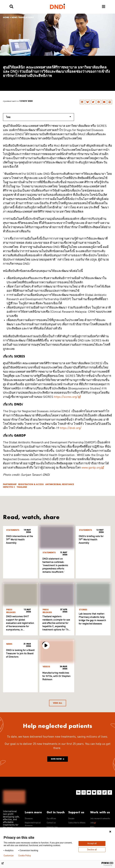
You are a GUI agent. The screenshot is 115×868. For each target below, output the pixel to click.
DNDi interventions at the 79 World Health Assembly (19, 540)
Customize (9, 856)
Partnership (10, 484)
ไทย (39, 117)
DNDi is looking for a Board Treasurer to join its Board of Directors (20, 654)
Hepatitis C (9, 487)
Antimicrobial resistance (60, 484)
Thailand (22, 487)
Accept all (92, 843)
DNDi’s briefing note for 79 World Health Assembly (91, 540)
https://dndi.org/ (71, 428)
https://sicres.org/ (66, 397)
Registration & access (31, 484)
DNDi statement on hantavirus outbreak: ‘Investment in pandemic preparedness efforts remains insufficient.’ (55, 566)
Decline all (92, 850)
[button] (82, 102)
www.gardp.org (91, 468)
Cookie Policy (25, 856)
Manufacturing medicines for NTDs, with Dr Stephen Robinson (56, 676)
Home (6, 17)
